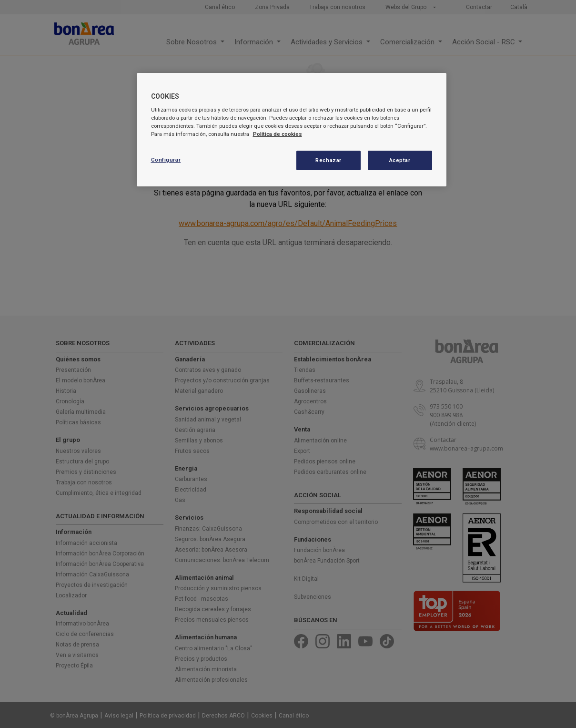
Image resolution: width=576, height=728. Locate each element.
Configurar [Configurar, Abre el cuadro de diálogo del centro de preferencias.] (166, 160)
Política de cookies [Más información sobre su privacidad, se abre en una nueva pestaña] (278, 134)
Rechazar (328, 160)
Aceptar (400, 160)
